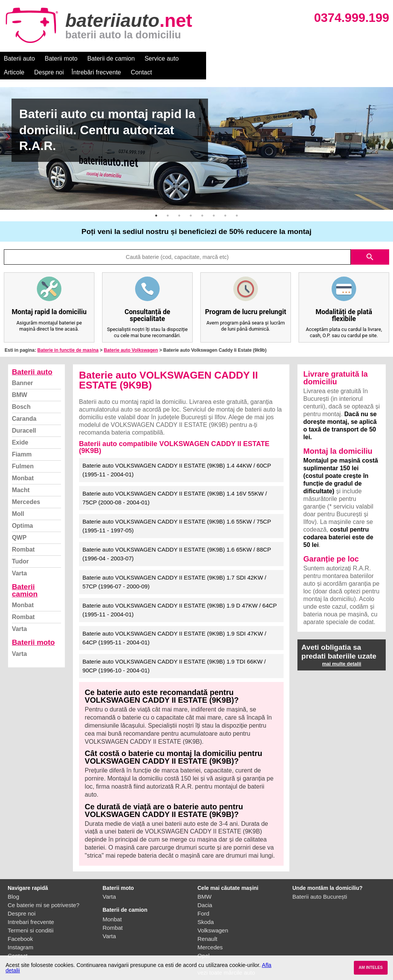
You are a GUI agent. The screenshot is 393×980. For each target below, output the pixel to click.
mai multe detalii (342, 650)
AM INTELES (371, 968)
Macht (21, 476)
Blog (13, 883)
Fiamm (22, 441)
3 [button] (179, 202)
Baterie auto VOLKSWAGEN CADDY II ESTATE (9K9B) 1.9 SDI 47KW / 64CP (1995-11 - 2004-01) (174, 624)
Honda (206, 950)
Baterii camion (25, 576)
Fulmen (23, 452)
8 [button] (237, 202)
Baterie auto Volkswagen (131, 336)
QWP (19, 524)
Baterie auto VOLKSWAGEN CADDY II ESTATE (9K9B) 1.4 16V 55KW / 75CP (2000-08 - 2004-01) (175, 484)
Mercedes (26, 488)
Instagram (21, 933)
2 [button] (168, 202)
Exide (20, 429)
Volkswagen (213, 917)
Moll (18, 500)
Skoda (206, 908)
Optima (22, 512)
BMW (20, 381)
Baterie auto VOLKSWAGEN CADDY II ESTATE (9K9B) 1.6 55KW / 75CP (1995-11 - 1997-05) (177, 512)
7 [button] (225, 202)
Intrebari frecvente (31, 908)
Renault (208, 925)
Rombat (23, 536)
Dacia (205, 891)
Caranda (24, 405)
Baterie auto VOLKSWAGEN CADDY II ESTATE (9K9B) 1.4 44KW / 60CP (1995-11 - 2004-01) (177, 456)
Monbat (23, 464)
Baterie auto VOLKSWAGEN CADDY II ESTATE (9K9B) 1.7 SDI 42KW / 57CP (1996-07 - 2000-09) (174, 568)
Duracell (24, 417)
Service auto (162, 58)
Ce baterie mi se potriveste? (44, 891)
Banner (22, 369)
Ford (204, 900)
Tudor (20, 548)
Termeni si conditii (31, 917)
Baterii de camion (111, 58)
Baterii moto (61, 58)
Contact (326, 58)
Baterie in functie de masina (68, 336)
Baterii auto (19, 58)
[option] (196, 135)
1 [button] (156, 202)
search (370, 243)
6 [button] (214, 202)
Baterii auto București (320, 883)
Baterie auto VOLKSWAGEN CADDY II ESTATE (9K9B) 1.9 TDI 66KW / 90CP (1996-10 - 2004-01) (174, 652)
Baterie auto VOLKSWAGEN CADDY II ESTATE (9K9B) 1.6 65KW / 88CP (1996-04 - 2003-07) (177, 540)
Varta (19, 559)
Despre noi (234, 58)
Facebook (20, 925)
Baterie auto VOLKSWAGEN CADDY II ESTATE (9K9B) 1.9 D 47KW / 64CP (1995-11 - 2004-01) (180, 596)
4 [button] (191, 202)
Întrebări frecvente (281, 58)
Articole (199, 58)
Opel (204, 942)
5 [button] (202, 202)
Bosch (21, 393)
